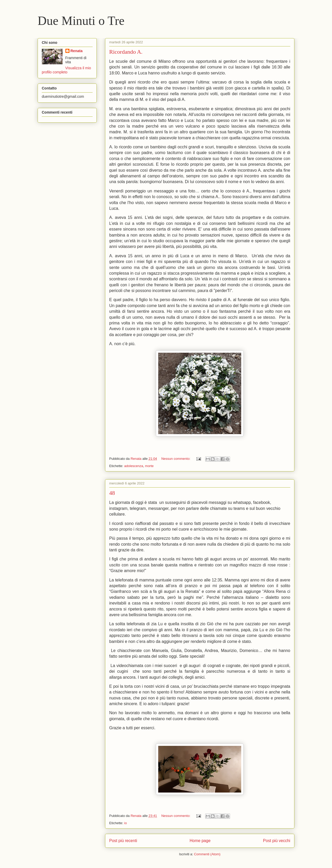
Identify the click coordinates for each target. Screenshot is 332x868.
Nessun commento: (176, 459)
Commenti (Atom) (207, 854)
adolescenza (134, 466)
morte (149, 466)
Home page (200, 841)
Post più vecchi (277, 841)
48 (112, 493)
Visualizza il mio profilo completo (66, 70)
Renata (77, 51)
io (126, 823)
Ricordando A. (126, 52)
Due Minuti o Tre (81, 21)
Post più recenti (123, 841)
